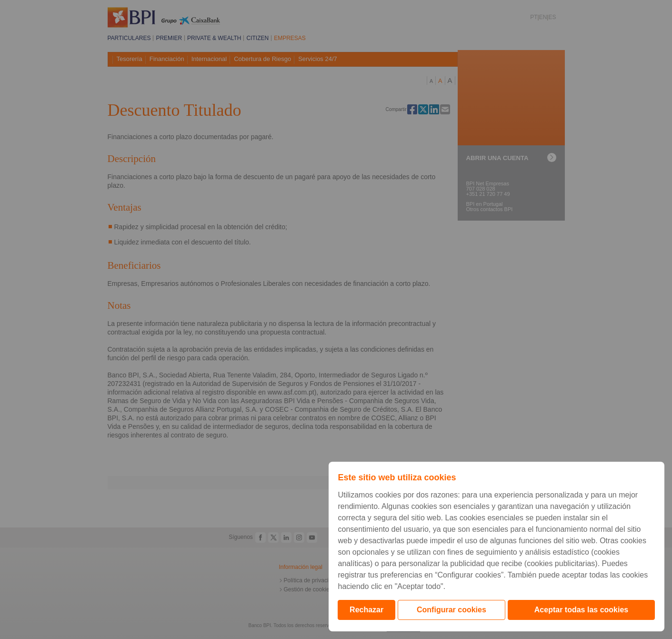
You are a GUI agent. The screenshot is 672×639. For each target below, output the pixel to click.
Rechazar (366, 610)
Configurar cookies (451, 610)
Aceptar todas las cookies (581, 610)
